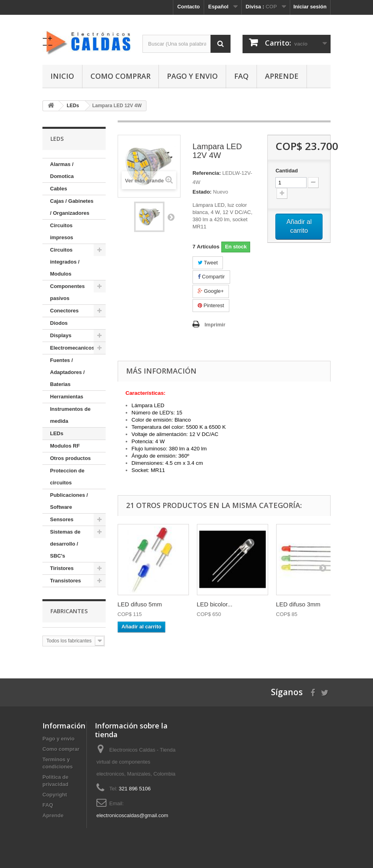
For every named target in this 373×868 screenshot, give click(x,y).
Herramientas (67, 397)
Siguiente (171, 217)
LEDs (57, 433)
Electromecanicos (72, 348)
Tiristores (62, 568)
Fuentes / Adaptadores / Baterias (67, 372)
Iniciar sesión (310, 7)
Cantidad (287, 171)
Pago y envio (192, 76)
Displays (61, 335)
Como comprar (120, 76)
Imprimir (215, 325)
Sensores (62, 519)
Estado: (202, 192)
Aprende (282, 76)
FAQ (241, 76)
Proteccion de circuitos (67, 477)
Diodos (59, 323)
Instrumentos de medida (70, 415)
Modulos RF (65, 446)
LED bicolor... (215, 604)
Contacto (189, 7)
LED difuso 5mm (140, 604)
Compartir (211, 277)
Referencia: (207, 173)
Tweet (208, 263)
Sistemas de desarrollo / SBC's (65, 544)
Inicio (62, 76)
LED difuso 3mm (298, 604)
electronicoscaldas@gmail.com (132, 815)
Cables (59, 189)
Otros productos (70, 458)
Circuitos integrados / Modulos (65, 262)
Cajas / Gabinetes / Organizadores (72, 207)
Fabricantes (69, 611)
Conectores (64, 311)
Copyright (55, 795)
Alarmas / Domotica (62, 170)
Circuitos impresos (62, 231)
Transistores (65, 581)
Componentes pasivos (67, 292)
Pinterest (211, 305)
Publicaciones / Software (69, 501)
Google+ (211, 291)
